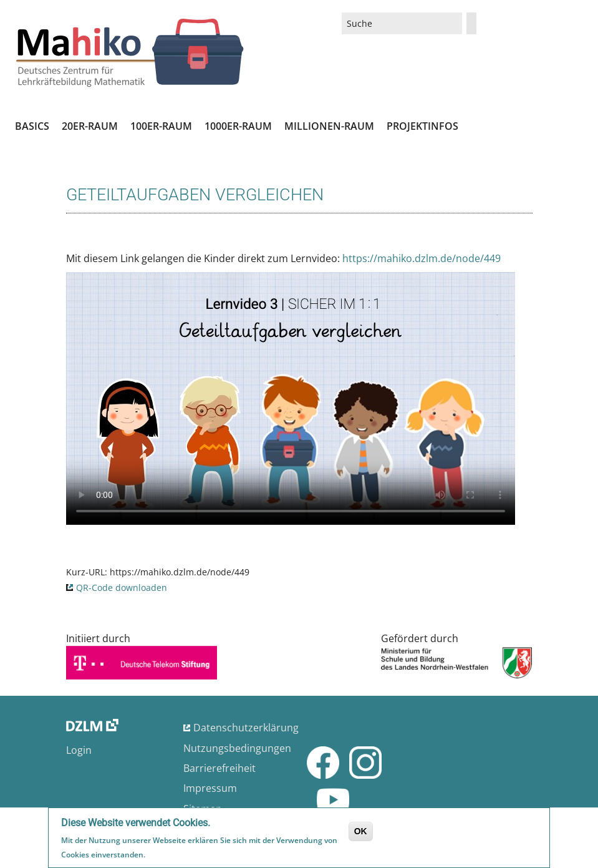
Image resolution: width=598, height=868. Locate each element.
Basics (32, 126)
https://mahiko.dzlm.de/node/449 (422, 258)
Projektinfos (422, 126)
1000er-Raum (238, 126)
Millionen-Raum (329, 126)
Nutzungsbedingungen (237, 748)
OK (361, 831)
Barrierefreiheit (219, 768)
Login (79, 750)
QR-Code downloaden (122, 588)
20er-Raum (90, 126)
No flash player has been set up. (291, 398)
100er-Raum (161, 126)
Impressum (210, 788)
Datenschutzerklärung (246, 728)
